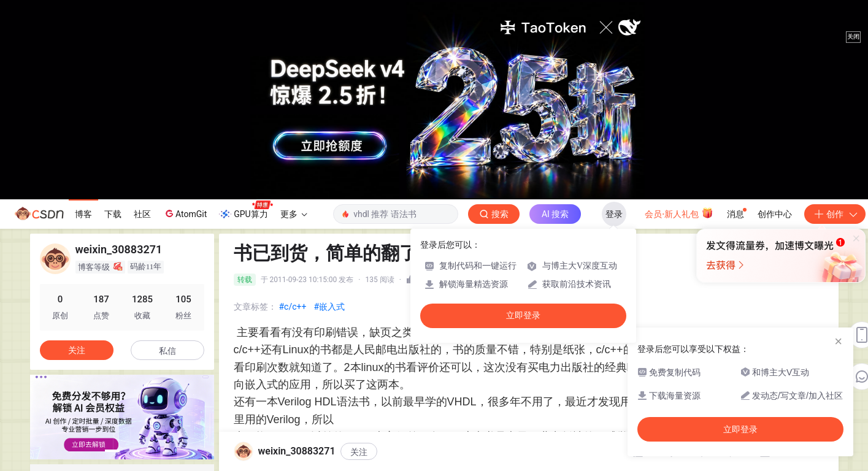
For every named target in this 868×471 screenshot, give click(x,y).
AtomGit (185, 213)
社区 (142, 214)
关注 (359, 452)
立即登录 (523, 316)
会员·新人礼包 (679, 213)
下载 (113, 214)
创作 (835, 214)
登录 (614, 214)
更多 (294, 214)
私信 (167, 351)
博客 (83, 214)
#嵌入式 (329, 307)
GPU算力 (246, 210)
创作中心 (775, 214)
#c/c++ (293, 307)
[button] (112, 451)
